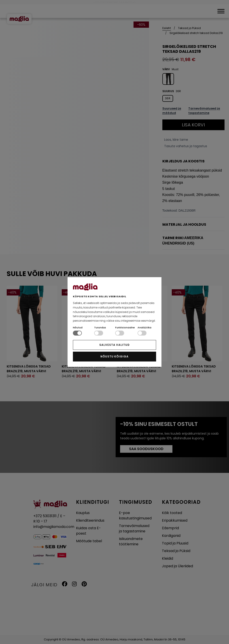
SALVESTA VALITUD (114, 345)
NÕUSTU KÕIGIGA (114, 356)
